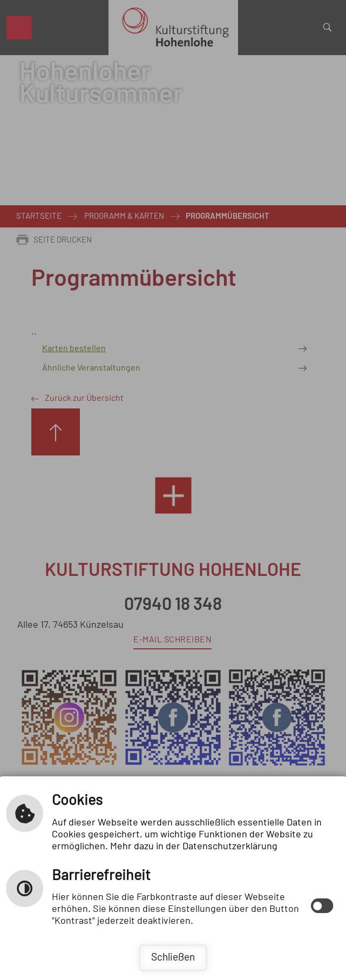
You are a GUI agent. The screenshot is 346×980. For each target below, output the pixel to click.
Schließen (173, 958)
